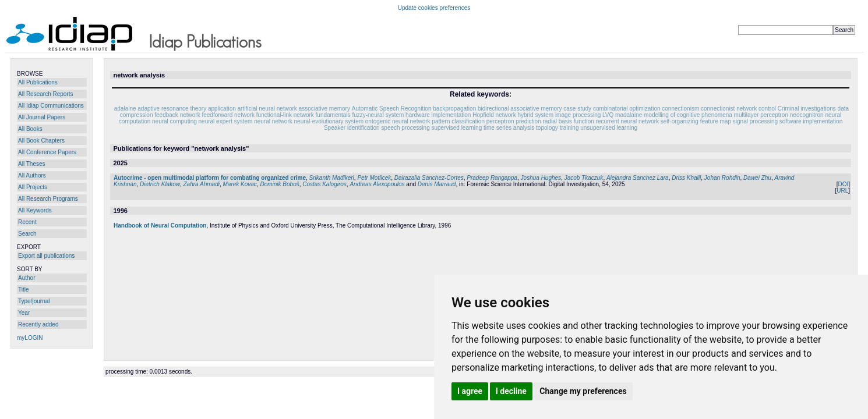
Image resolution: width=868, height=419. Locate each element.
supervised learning (457, 128)
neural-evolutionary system (329, 121)
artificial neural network (267, 109)
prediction (528, 121)
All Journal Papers (42, 117)
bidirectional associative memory (520, 109)
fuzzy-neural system (378, 115)
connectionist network (729, 109)
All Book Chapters (41, 141)
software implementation (811, 121)
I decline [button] (511, 391)
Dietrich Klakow (160, 184)
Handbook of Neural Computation (160, 226)
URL (842, 191)
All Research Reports (45, 94)
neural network (273, 121)
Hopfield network (494, 115)
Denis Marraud (437, 184)
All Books (30, 129)
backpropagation (454, 109)
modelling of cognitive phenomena (688, 115)
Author (27, 278)
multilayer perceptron (761, 115)
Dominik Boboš (279, 184)
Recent (27, 222)
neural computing (174, 121)
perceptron (500, 121)
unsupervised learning (609, 128)
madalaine (629, 115)
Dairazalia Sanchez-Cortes (429, 178)
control (767, 109)
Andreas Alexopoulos (377, 184)
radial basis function (568, 121)
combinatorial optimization (627, 109)
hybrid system (535, 115)
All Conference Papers (47, 152)
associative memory (324, 109)
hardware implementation (438, 115)
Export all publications (46, 256)
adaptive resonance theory (172, 109)
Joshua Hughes (541, 178)
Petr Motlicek (374, 178)
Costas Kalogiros (324, 184)
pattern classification (458, 121)
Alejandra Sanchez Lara (638, 178)
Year (24, 313)
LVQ (608, 115)
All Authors (32, 175)
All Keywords (35, 210)
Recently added (38, 324)
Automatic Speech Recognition (392, 109)
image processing (578, 115)
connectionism (680, 109)
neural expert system (226, 121)
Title (24, 290)
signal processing (755, 121)
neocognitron (807, 115)
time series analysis (509, 128)
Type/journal (34, 301)
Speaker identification (352, 128)
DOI (843, 184)
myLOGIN (30, 338)
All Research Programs (48, 199)
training (569, 128)
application (222, 109)
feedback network (177, 115)
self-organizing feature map (696, 121)
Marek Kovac (240, 184)
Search (27, 234)
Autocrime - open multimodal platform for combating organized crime (210, 178)
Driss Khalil (686, 178)
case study (577, 109)
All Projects (33, 187)
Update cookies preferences (434, 8)
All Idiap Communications (51, 106)
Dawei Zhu (757, 178)
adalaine (125, 109)
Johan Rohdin (722, 178)
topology (547, 128)
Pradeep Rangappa (492, 178)
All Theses (32, 164)
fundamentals (333, 115)
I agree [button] (470, 391)
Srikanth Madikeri (332, 178)
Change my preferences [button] (583, 391)
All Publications (38, 82)
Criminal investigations (807, 109)
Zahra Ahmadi (202, 184)
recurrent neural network (627, 121)
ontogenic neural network (398, 121)
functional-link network (285, 115)
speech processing (405, 128)
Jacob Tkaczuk (584, 178)
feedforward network (228, 115)
